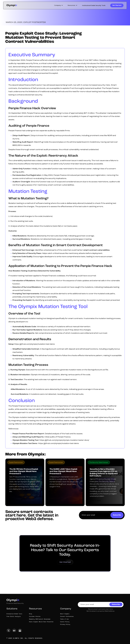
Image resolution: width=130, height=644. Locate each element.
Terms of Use (64, 619)
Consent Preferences (67, 617)
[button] (59, 5)
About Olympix (65, 614)
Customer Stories (35, 617)
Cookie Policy (65, 622)
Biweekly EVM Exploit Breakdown (40, 619)
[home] (12, 5)
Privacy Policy (65, 624)
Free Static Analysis (14, 617)
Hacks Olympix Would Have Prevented (41, 622)
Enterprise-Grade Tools (14, 614)
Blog (30, 614)
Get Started (117, 5)
